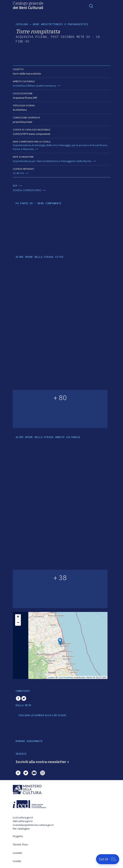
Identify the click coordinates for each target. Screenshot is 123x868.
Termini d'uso (21, 845)
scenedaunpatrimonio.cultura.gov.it (33, 825)
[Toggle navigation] (91, 6)
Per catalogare (21, 829)
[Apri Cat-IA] (108, 859)
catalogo (22, 24)
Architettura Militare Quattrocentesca (34, 86)
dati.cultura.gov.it (23, 821)
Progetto (18, 836)
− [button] (18, 623)
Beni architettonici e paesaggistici (61, 24)
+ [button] (18, 617)
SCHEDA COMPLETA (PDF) (27, 190)
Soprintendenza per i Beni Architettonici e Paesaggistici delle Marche (52, 161)
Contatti (18, 853)
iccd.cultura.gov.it (23, 818)
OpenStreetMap (66, 677)
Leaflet (51, 677)
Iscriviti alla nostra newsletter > (42, 762)
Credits (17, 861)
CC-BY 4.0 (18, 173)
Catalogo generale (28, 5)
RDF (15, 186)
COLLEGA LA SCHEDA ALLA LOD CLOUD (42, 715)
